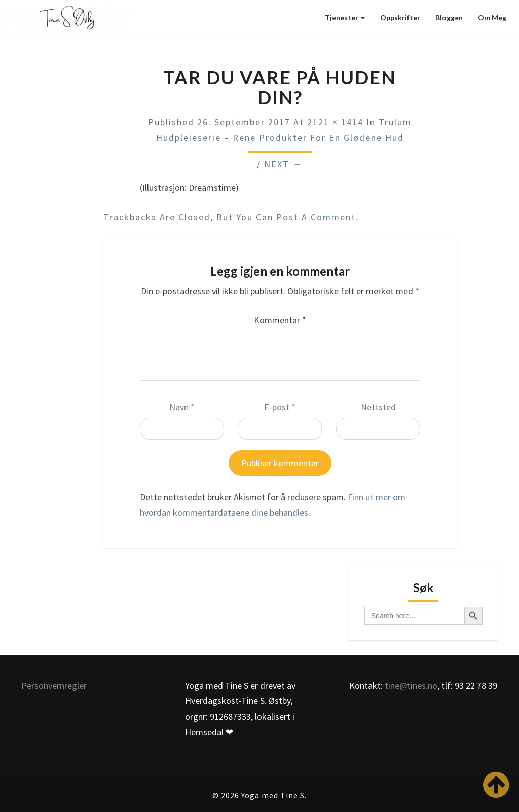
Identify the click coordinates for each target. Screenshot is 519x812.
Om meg (492, 17)
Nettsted (378, 407)
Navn (182, 407)
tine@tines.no (411, 685)
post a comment (316, 217)
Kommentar (280, 320)
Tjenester (345, 17)
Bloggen (449, 17)
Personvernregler (54, 685)
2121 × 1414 (335, 122)
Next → (283, 164)
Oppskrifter (400, 17)
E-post (280, 407)
